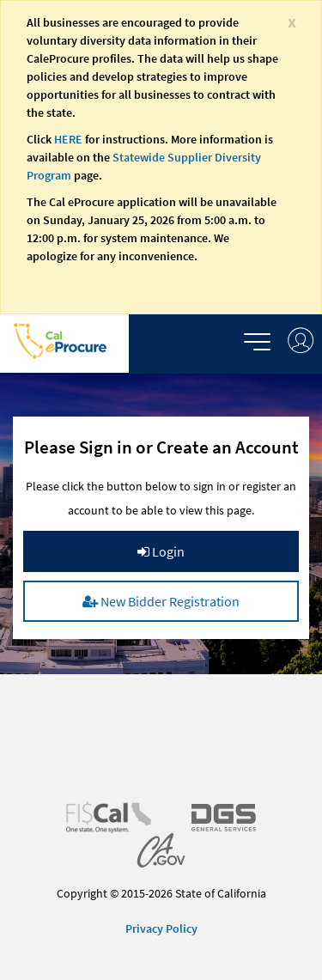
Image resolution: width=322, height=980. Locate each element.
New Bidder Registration (161, 601)
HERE (68, 139)
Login (161, 551)
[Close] (292, 21)
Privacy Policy (161, 928)
